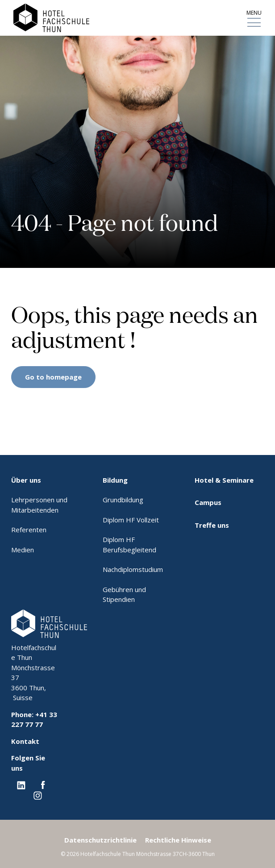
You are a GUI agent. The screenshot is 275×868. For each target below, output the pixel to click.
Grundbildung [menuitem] (123, 500)
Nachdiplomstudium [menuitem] (133, 569)
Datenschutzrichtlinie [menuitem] (100, 840)
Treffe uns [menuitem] (212, 525)
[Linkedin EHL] (21, 785)
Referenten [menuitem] (29, 530)
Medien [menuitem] (23, 550)
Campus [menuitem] (208, 502)
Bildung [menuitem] (115, 480)
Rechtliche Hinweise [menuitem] (178, 840)
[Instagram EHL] (38, 795)
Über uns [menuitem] (26, 480)
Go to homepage (53, 377)
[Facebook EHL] (43, 785)
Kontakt (25, 741)
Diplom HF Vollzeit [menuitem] (131, 520)
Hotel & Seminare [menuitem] (224, 480)
